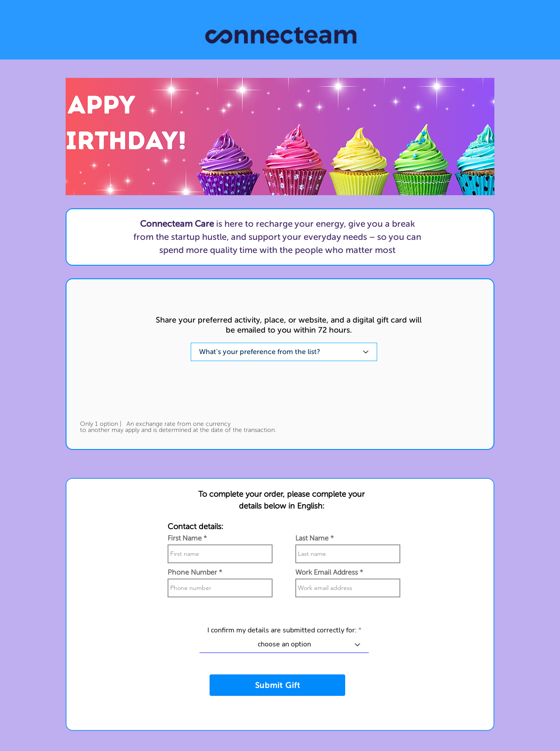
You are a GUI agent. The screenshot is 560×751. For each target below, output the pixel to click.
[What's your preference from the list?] (284, 352)
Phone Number (192, 572)
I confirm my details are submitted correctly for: (282, 630)
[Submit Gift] (277, 685)
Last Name (312, 538)
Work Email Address (327, 572)
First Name (185, 538)
